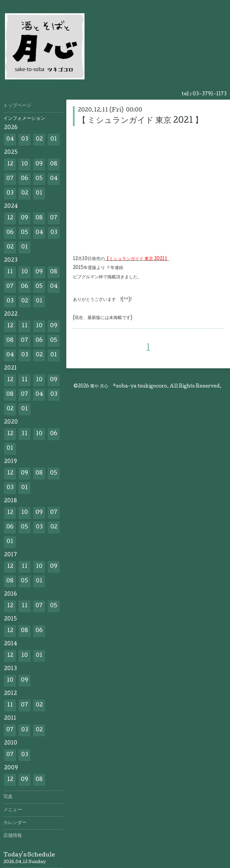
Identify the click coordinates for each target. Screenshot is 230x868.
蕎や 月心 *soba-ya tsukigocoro (129, 387)
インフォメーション (24, 119)
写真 (8, 797)
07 (10, 179)
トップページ (17, 106)
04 (10, 139)
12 (10, 164)
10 (25, 164)
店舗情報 (13, 836)
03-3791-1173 (210, 94)
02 (39, 139)
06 (25, 179)
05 (39, 179)
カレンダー (15, 823)
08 (54, 164)
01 (54, 139)
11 (10, 272)
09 (39, 164)
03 (25, 139)
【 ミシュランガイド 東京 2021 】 (140, 121)
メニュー (13, 810)
